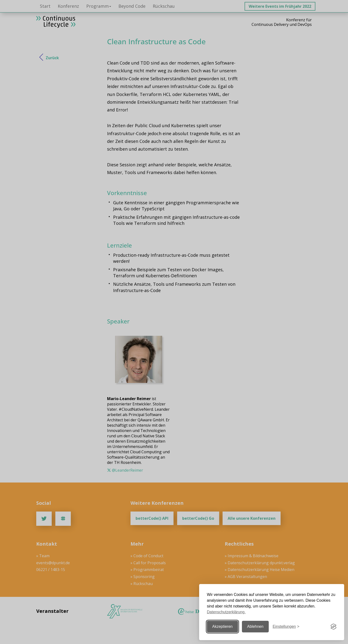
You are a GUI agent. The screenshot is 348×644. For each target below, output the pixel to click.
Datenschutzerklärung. (226, 612)
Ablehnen (255, 626)
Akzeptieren (222, 626)
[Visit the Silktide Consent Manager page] (333, 627)
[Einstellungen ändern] (286, 627)
